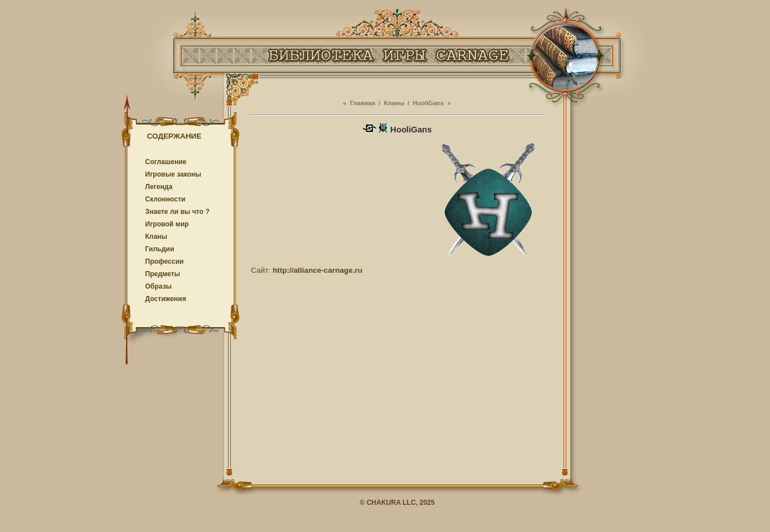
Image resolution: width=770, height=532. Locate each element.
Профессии (165, 261)
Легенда (159, 187)
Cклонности (165, 199)
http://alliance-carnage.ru (318, 270)
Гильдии (160, 249)
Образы (159, 286)
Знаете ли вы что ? (178, 212)
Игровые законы (173, 174)
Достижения (166, 299)
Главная (362, 103)
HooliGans (429, 103)
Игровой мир (167, 224)
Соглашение (166, 162)
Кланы (156, 237)
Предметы (163, 274)
